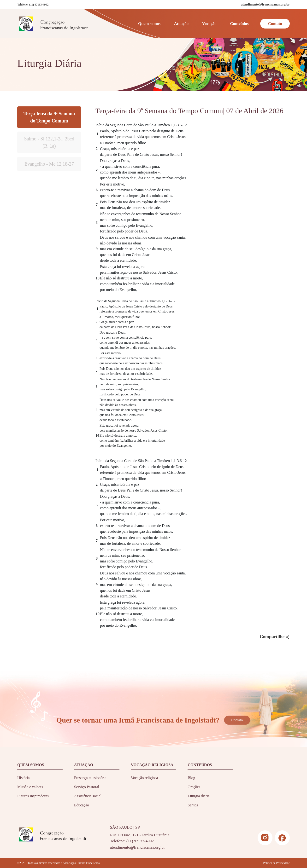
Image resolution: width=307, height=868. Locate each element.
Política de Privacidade (276, 863)
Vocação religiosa (145, 778)
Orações (194, 787)
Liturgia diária (199, 796)
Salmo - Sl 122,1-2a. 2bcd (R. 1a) (49, 142)
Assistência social (88, 796)
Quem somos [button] (149, 24)
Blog (191, 778)
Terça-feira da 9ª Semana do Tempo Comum (49, 117)
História (24, 778)
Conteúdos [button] (239, 24)
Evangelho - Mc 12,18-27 (49, 164)
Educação (82, 805)
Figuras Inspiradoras (33, 796)
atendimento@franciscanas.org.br (138, 847)
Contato (275, 24)
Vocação (209, 24)
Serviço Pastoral (87, 787)
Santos (193, 805)
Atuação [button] (181, 24)
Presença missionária (90, 778)
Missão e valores (30, 787)
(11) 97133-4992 (39, 5)
